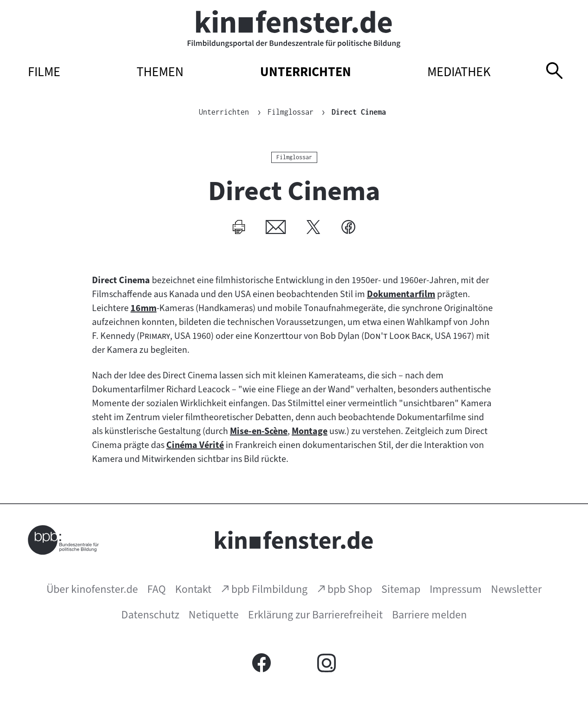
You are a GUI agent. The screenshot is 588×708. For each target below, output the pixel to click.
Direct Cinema (359, 112)
